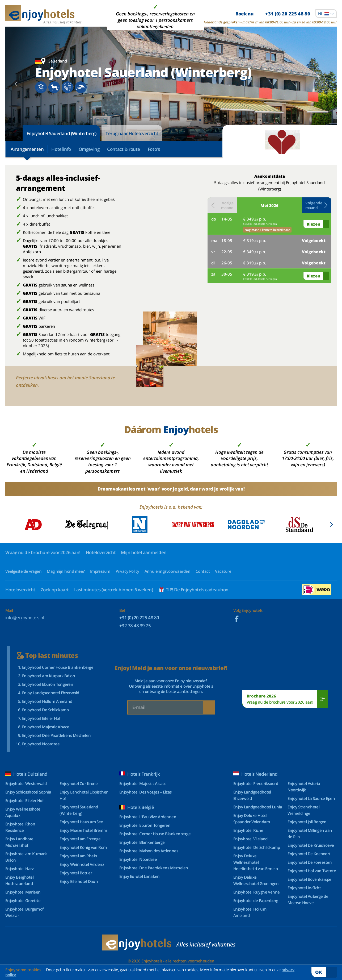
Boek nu (273, 14)
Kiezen (313, 224)
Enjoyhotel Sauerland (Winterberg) (61, 133)
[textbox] (326, 14)
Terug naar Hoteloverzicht (132, 133)
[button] (317, 205)
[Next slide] (326, 84)
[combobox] (326, 14)
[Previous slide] (16, 84)
